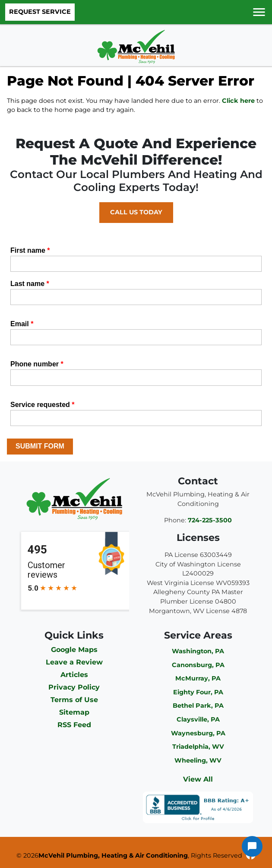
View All (198, 779)
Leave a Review (74, 662)
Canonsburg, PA (198, 665)
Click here (238, 101)
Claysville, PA (198, 719)
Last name (30, 284)
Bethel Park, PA (198, 706)
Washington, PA (198, 651)
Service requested (43, 405)
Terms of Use (74, 700)
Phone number (37, 364)
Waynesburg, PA (198, 733)
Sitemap (74, 712)
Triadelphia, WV (198, 747)
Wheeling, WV (198, 760)
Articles (74, 675)
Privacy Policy (74, 687)
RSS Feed (74, 725)
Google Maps (74, 650)
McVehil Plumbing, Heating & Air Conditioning (113, 855)
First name (30, 250)
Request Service (40, 12)
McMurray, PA (198, 678)
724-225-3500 (210, 520)
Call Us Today (136, 212)
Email (22, 324)
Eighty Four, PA (198, 692)
